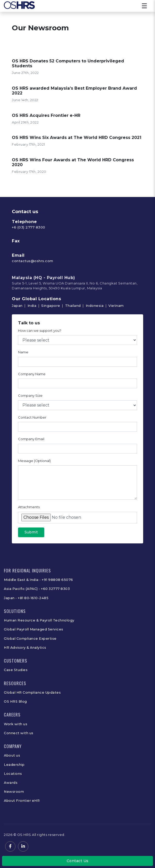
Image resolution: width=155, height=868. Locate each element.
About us (12, 755)
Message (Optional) (34, 462)
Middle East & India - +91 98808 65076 (38, 580)
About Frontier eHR (22, 801)
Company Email (31, 440)
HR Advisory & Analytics (25, 648)
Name (23, 354)
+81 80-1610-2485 (33, 598)
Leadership (14, 765)
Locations (13, 774)
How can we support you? (40, 332)
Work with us (16, 724)
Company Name (32, 375)
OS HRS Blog (15, 701)
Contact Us (78, 861)
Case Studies (16, 670)
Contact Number (32, 419)
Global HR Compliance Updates (32, 692)
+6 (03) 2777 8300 (29, 244)
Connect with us (19, 733)
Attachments (29, 508)
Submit (31, 534)
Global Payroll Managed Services (34, 629)
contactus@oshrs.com (33, 278)
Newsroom (14, 792)
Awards (11, 783)
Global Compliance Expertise (30, 639)
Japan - (11, 598)
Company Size (30, 397)
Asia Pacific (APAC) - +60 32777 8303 (37, 589)
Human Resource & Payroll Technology (39, 620)
